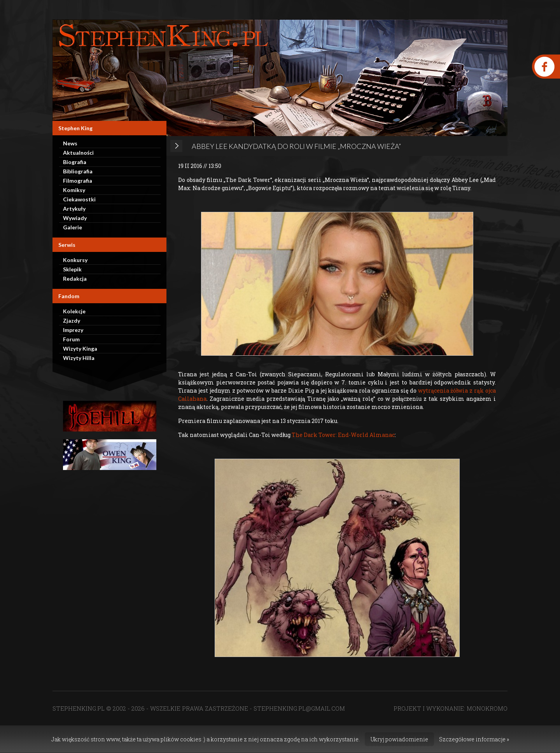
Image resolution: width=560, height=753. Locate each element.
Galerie (73, 227)
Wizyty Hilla (79, 358)
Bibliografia (78, 171)
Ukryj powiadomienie (399, 739)
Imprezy (73, 330)
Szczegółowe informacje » (474, 739)
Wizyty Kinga (80, 349)
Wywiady (75, 218)
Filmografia (78, 181)
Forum (71, 339)
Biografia (75, 162)
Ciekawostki (79, 199)
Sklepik (72, 269)
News (70, 143)
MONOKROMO (487, 708)
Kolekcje (74, 311)
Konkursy (75, 260)
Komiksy (74, 190)
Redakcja (75, 279)
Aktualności (78, 153)
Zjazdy (72, 321)
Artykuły (74, 209)
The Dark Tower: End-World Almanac (343, 435)
